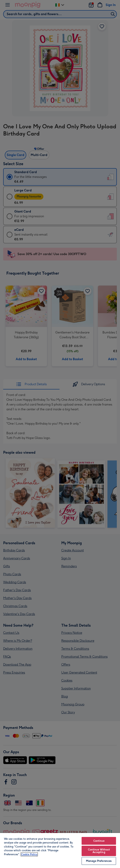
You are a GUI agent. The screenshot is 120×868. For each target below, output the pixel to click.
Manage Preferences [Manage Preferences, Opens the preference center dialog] (99, 861)
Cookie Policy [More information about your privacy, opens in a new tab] (29, 854)
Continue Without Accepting (99, 851)
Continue (99, 841)
